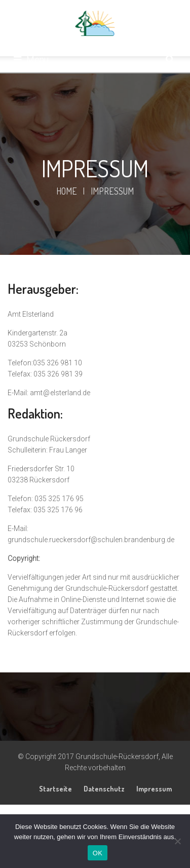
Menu (31, 60)
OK (98, 853)
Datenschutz (104, 789)
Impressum (154, 789)
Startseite (55, 789)
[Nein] (177, 841)
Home (67, 191)
